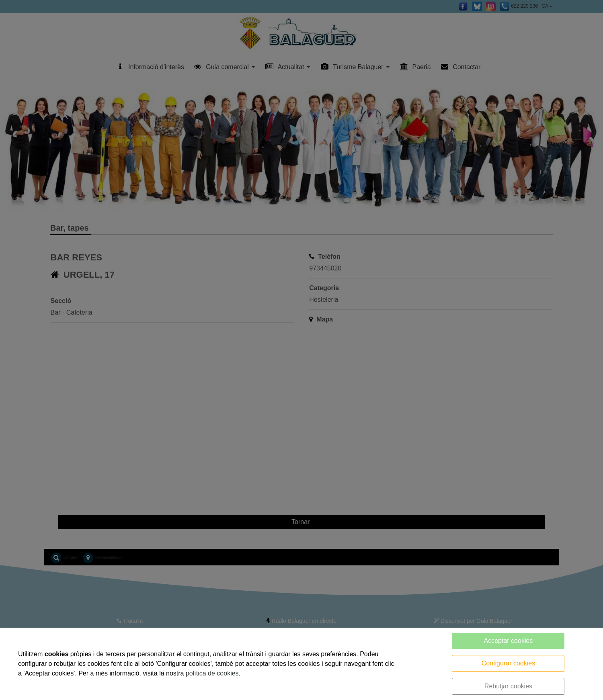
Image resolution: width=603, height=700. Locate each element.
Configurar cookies (508, 663)
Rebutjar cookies (508, 686)
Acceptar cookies (509, 641)
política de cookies (212, 673)
